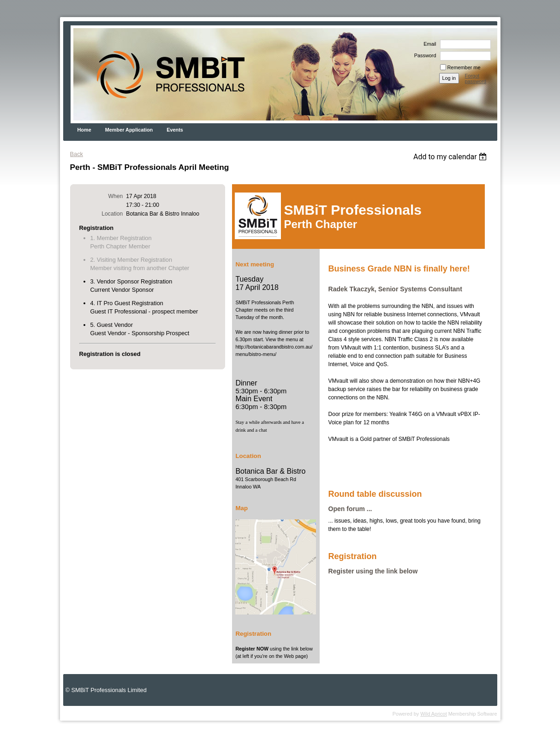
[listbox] (451, 157)
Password (424, 55)
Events (175, 130)
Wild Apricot (433, 714)
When (116, 196)
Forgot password (476, 78)
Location (112, 214)
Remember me (464, 67)
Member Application (129, 130)
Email (428, 44)
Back (77, 154)
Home (84, 130)
